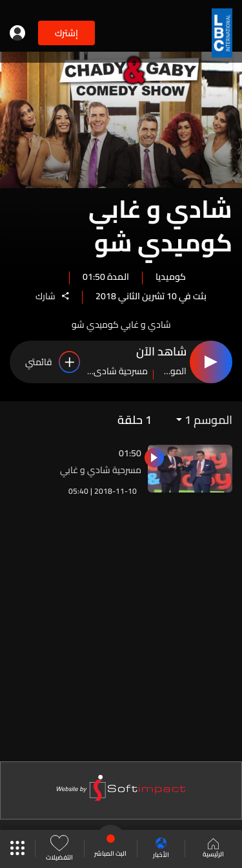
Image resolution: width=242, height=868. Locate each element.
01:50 (130, 453)
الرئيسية (213, 849)
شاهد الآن (161, 352)
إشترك (66, 33)
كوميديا (171, 276)
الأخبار (161, 849)
